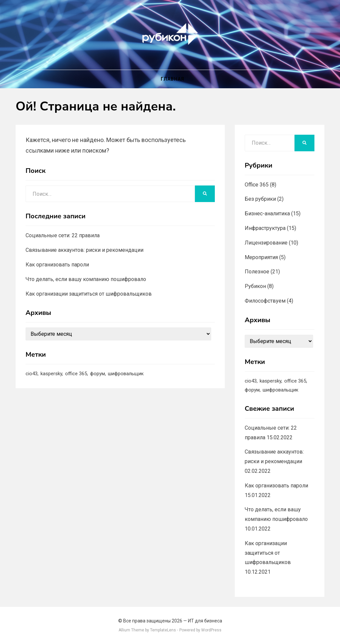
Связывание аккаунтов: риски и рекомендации (85, 250)
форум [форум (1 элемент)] (97, 374)
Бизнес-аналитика (267, 214)
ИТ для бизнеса (205, 621)
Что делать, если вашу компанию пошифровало (86, 279)
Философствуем (265, 301)
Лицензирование (266, 243)
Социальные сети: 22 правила (63, 235)
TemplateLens (163, 630)
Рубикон (255, 286)
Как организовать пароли (57, 265)
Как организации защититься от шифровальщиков (89, 294)
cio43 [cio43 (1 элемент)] (32, 374)
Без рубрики (260, 199)
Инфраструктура (265, 228)
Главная (172, 79)
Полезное (257, 272)
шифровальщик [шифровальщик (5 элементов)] (126, 374)
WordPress (211, 630)
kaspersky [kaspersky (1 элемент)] (51, 374)
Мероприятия (261, 257)
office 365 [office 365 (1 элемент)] (76, 374)
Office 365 (257, 185)
